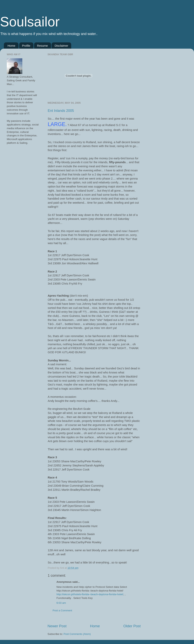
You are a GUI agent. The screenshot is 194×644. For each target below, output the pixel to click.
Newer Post (57, 626)
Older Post (132, 626)
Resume (42, 46)
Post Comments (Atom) (77, 634)
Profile (26, 46)
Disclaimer (61, 46)
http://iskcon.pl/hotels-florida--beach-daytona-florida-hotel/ (90, 594)
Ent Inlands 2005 (61, 111)
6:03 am (61, 603)
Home (11, 46)
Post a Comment (62, 610)
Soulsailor (30, 22)
